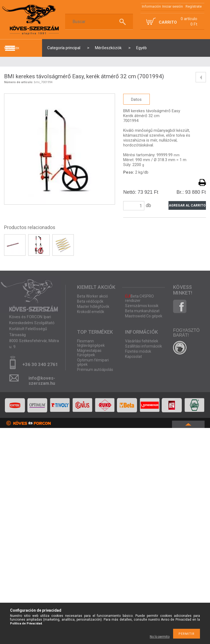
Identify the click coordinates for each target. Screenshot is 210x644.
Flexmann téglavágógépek (91, 343)
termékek (12, 48)
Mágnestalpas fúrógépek (89, 353)
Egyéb (141, 48)
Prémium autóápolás (95, 370)
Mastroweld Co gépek (144, 316)
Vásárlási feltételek (142, 341)
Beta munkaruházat (142, 311)
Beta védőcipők (90, 301)
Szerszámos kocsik (142, 306)
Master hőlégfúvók (93, 307)
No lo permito (160, 637)
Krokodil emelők (91, 312)
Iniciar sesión (173, 6)
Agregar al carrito (187, 205)
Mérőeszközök (108, 48)
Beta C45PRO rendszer (139, 298)
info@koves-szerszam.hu (42, 380)
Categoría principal (64, 48)
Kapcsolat (133, 357)
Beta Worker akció (93, 296)
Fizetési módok (138, 351)
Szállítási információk (144, 346)
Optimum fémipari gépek (93, 362)
